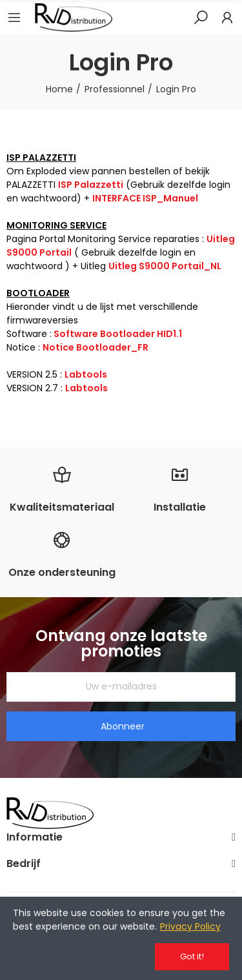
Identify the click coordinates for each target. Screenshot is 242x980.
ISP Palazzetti (91, 185)
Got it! (192, 956)
